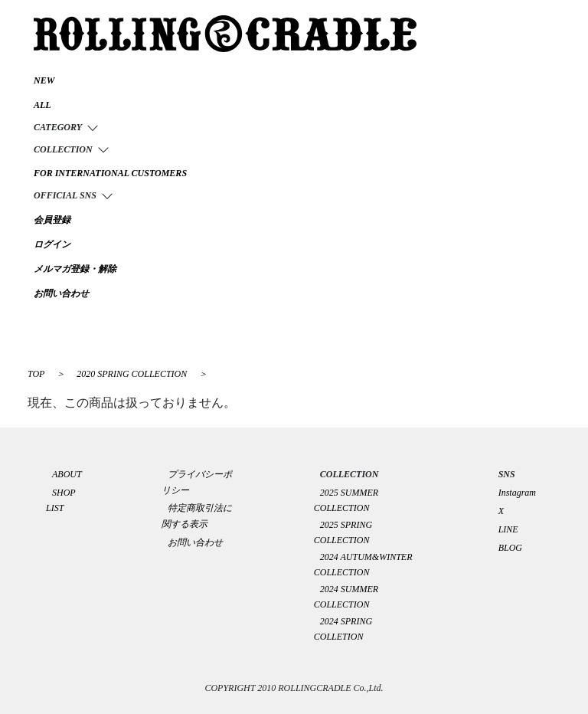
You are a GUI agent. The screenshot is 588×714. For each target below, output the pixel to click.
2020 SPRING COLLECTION (133, 374)
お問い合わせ (195, 542)
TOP (36, 374)
